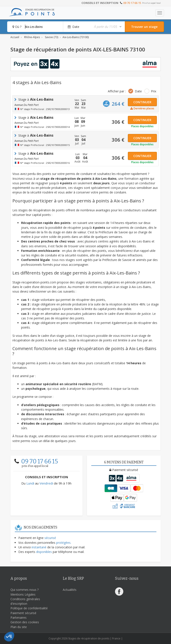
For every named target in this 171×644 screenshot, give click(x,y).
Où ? (17, 27)
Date (138, 91)
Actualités (70, 590)
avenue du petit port (26, 105)
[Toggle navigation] (160, 13)
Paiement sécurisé (23, 613)
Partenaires (19, 618)
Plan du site (19, 627)
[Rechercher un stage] (144, 27)
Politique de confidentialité (29, 608)
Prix (154, 91)
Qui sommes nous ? (25, 590)
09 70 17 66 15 (132, 3)
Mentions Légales (23, 594)
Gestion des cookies (25, 622)
